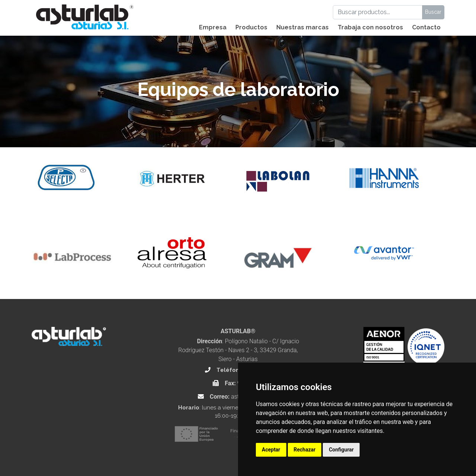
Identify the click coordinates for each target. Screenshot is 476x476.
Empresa (213, 27)
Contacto (426, 27)
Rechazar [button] (305, 450)
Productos (251, 27)
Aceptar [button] (271, 450)
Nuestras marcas (303, 27)
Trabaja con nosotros (370, 27)
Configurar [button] (341, 450)
